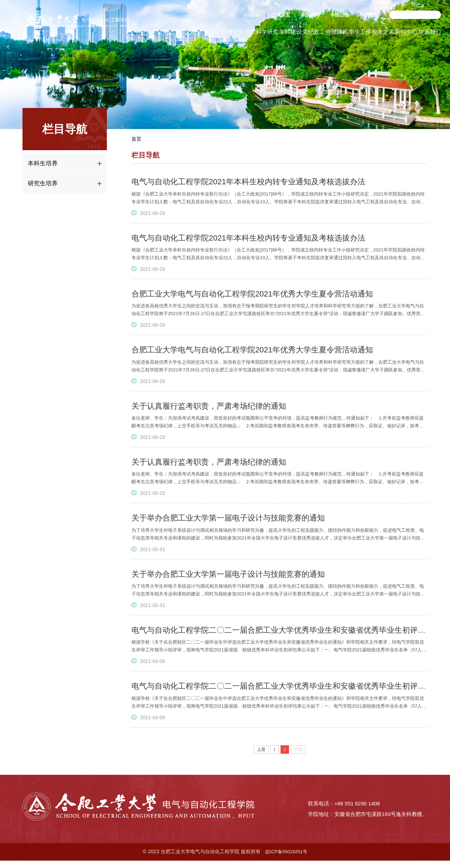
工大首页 (281, 15)
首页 (146, 32)
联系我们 (430, 32)
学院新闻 (310, 15)
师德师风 (337, 32)
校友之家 (383, 32)
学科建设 (290, 32)
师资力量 (186, 32)
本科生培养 (212, 32)
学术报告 (369, 15)
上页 (261, 762)
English (252, 15)
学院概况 (163, 32)
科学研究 (267, 32)
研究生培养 (241, 32)
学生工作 (360, 32)
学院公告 (340, 15)
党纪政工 (314, 32)
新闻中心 (406, 32)
